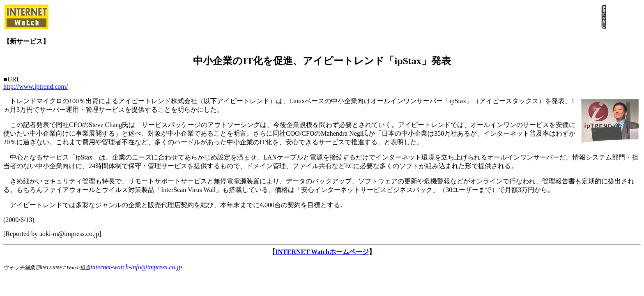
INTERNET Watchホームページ (322, 252)
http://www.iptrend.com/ (36, 87)
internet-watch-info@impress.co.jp (136, 267)
